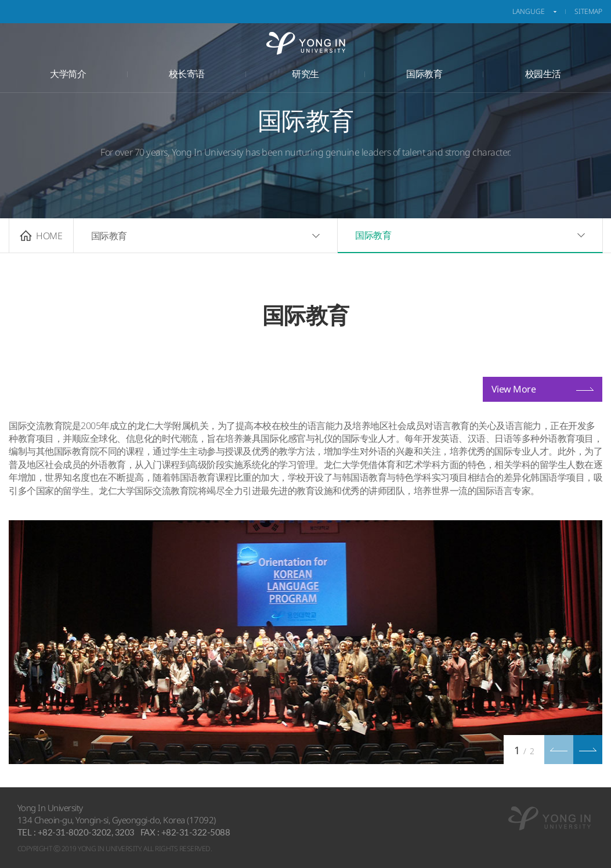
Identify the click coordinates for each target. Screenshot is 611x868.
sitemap (588, 11)
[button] (588, 750)
